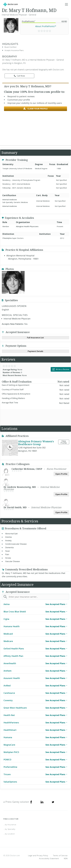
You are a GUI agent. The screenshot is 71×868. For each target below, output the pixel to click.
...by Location (9, 834)
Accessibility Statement (49, 858)
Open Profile (61, 474)
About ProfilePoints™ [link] (46, 26)
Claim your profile (35, 109)
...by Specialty (9, 829)
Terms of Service (60, 855)
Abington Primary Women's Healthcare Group (36, 443)
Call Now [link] (19, 76)
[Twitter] (53, 802)
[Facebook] (31, 802)
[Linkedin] (42, 802)
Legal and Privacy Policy (38, 855)
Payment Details (35, 351)
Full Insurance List (35, 338)
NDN (66, 858)
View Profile (64, 442)
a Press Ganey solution (16, 802)
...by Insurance (10, 825)
